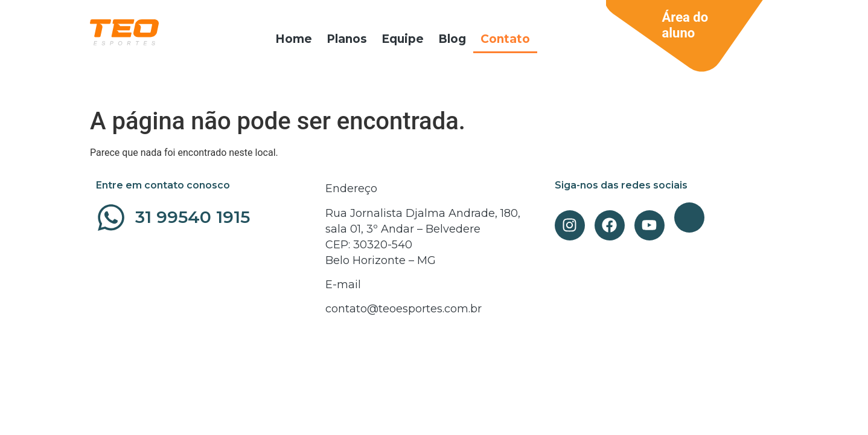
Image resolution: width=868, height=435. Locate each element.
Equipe (403, 39)
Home (294, 39)
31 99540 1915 (193, 217)
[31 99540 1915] (111, 217)
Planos (347, 39)
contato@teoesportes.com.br (404, 309)
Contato (505, 39)
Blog (452, 39)
